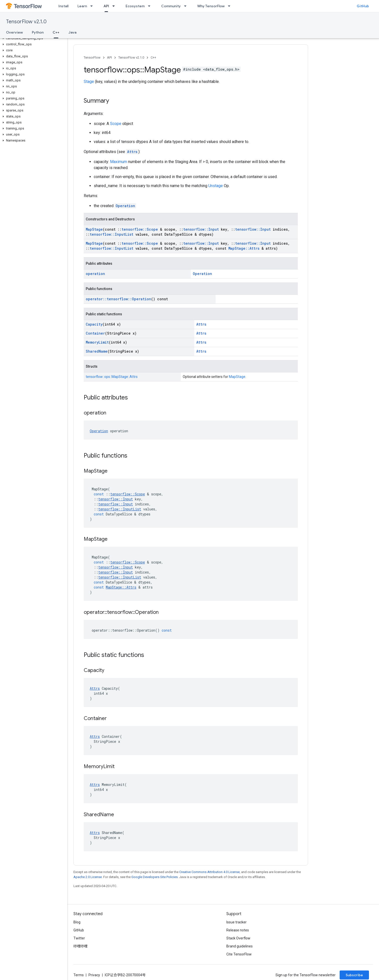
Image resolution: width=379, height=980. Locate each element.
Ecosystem (135, 6)
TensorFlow (92, 57)
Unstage (216, 186)
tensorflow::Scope (140, 229)
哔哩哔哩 (80, 946)
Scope (116, 124)
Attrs (132, 152)
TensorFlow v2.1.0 (26, 22)
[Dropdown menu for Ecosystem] (151, 6)
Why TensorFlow (211, 6)
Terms (79, 975)
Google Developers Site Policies (155, 877)
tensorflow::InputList (112, 234)
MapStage (94, 229)
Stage (89, 82)
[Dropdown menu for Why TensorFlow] (231, 6)
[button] (33, 38)
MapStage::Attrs (244, 248)
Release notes (238, 930)
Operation (125, 206)
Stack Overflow (238, 938)
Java (72, 32)
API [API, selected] (106, 6)
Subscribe (354, 975)
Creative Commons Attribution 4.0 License (209, 872)
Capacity (94, 324)
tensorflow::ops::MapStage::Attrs (112, 377)
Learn (82, 6)
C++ (153, 57)
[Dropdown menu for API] (115, 6)
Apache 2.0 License (88, 877)
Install (63, 6)
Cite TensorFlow (239, 954)
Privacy (94, 975)
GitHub (363, 6)
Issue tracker (236, 922)
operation (95, 274)
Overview (14, 32)
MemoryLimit (97, 342)
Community (171, 6)
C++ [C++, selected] (56, 32)
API (109, 57)
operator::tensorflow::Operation (118, 299)
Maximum (119, 162)
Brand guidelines (240, 946)
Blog (77, 922)
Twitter (79, 938)
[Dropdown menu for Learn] (93, 6)
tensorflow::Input (201, 229)
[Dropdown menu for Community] (187, 6)
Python (38, 32)
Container (95, 333)
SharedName (97, 351)
